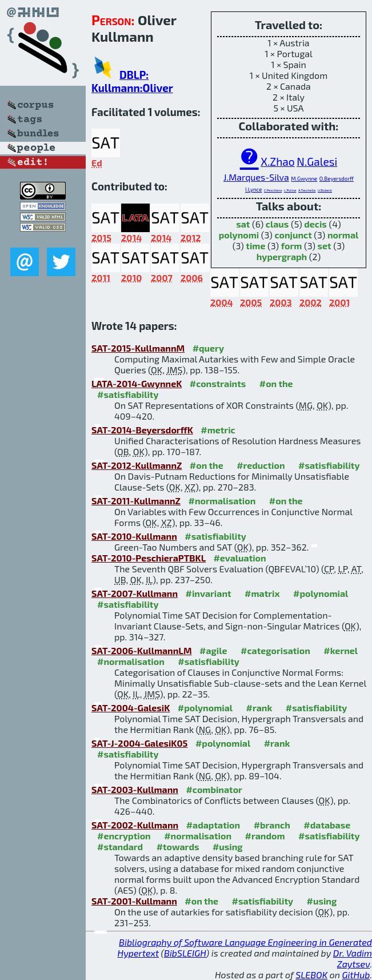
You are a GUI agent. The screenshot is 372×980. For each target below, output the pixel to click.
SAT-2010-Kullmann (134, 536)
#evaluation (239, 558)
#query (208, 348)
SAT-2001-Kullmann (134, 901)
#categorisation (275, 650)
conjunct (293, 235)
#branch (272, 825)
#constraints (218, 383)
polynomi (239, 235)
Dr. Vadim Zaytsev (353, 958)
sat (243, 224)
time (255, 246)
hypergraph (282, 256)
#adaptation (213, 825)
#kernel (341, 650)
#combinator (214, 789)
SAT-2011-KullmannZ (136, 501)
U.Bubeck (325, 190)
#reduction (261, 465)
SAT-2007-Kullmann (135, 593)
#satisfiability (128, 394)
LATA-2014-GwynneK (137, 383)
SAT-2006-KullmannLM (142, 650)
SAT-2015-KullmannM (138, 348)
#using (228, 846)
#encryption (124, 836)
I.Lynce (253, 189)
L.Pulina (290, 190)
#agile (213, 650)
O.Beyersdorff (337, 178)
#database (327, 825)
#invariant (209, 593)
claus (277, 224)
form (292, 246)
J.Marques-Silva (256, 177)
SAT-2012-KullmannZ (137, 465)
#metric (218, 430)
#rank (259, 708)
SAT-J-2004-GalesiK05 (139, 743)
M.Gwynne (304, 178)
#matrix (262, 593)
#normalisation (222, 501)
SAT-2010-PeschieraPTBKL (149, 558)
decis (315, 224)
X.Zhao (278, 162)
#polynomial (321, 593)
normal (343, 235)
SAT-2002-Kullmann (135, 825)
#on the (276, 383)
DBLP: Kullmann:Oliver (132, 81)
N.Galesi (317, 162)
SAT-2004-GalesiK (131, 708)
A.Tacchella (307, 190)
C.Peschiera (273, 190)
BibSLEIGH (185, 953)
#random (265, 836)
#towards (178, 846)
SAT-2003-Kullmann (135, 789)
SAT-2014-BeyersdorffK (142, 430)
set (325, 246)
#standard (120, 846)
